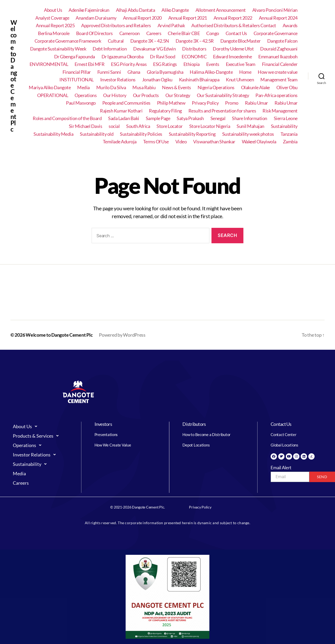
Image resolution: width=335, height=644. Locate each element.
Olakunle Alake (255, 87)
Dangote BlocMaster (241, 41)
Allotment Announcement (221, 10)
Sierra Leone (286, 118)
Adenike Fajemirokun (89, 10)
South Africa (138, 126)
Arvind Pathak (171, 26)
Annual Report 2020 (142, 18)
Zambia (290, 142)
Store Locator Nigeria (210, 126)
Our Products (146, 95)
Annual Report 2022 (233, 18)
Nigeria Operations (216, 87)
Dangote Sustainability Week (58, 49)
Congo (213, 33)
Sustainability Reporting (192, 134)
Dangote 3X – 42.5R (195, 41)
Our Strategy (178, 95)
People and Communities (126, 103)
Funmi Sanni (109, 72)
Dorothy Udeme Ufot (233, 49)
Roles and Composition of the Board (67, 118)
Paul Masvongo (81, 103)
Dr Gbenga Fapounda (75, 57)
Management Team (279, 80)
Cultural (116, 41)
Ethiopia (192, 64)
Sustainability (284, 126)
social (114, 126)
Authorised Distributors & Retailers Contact (234, 26)
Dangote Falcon (282, 41)
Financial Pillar (77, 72)
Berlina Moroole (54, 33)
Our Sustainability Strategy (223, 95)
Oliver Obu (287, 87)
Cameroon (130, 33)
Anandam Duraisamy (96, 18)
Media (83, 87)
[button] (42, 426)
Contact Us (236, 33)
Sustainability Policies (141, 134)
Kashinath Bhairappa (199, 80)
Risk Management (280, 111)
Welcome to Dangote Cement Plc (14, 76)
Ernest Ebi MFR (90, 64)
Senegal (218, 118)
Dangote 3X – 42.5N (150, 41)
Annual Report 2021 (188, 18)
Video (181, 142)
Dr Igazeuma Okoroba (123, 57)
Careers (154, 33)
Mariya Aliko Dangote (50, 87)
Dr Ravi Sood (163, 57)
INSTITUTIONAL (77, 80)
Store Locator (170, 126)
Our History (115, 95)
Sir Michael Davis (86, 126)
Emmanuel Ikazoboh (278, 57)
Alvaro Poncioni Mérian (275, 10)
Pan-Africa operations (277, 95)
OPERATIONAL (53, 95)
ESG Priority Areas (129, 64)
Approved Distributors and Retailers (116, 26)
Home (245, 72)
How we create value (278, 72)
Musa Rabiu (144, 87)
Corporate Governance (276, 33)
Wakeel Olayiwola (259, 142)
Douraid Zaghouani (279, 49)
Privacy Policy (205, 103)
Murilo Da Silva (111, 87)
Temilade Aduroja (120, 142)
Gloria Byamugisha (165, 72)
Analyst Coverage (52, 18)
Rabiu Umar (256, 103)
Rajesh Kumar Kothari (121, 111)
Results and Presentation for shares (222, 111)
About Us (53, 10)
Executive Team (241, 64)
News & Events (177, 87)
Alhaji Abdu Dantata (136, 10)
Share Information (250, 118)
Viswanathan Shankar (214, 142)
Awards (290, 26)
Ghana (134, 72)
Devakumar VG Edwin (154, 49)
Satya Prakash (190, 118)
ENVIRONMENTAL (49, 64)
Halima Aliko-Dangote (211, 72)
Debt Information (110, 49)
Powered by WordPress (122, 335)
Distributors (194, 49)
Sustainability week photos (248, 134)
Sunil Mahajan (250, 126)
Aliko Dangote (175, 10)
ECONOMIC (194, 57)
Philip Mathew (171, 103)
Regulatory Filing (165, 111)
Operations (86, 95)
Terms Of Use (156, 142)
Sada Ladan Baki (124, 118)
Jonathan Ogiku (157, 80)
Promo (232, 103)
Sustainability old (97, 134)
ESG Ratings (165, 64)
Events (213, 64)
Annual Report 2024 (278, 18)
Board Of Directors (94, 33)
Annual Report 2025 (55, 26)
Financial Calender (280, 64)
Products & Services (37, 436)
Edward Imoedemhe (232, 57)
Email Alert (281, 468)
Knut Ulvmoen (240, 80)
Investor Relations (118, 80)
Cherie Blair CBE (184, 33)
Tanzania (289, 134)
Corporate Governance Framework (68, 41)
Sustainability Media (53, 134)
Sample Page (158, 118)
